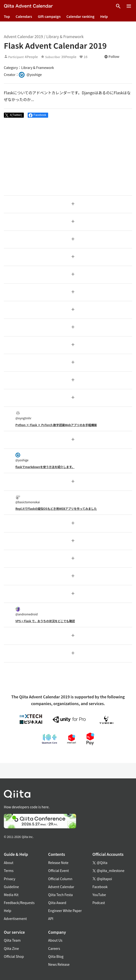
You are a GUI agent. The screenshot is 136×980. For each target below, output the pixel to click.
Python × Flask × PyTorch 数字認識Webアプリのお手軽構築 (56, 425)
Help (104, 16)
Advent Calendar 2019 (23, 36)
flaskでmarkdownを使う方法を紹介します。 (45, 467)
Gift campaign (49, 16)
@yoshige (22, 457)
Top (7, 16)
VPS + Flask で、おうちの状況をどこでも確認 (45, 621)
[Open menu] (129, 6)
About (9, 863)
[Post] (14, 115)
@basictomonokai (28, 499)
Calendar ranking (81, 16)
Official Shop (14, 956)
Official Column (60, 879)
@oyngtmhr (23, 415)
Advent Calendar (61, 887)
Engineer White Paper (65, 911)
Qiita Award (57, 903)
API (51, 919)
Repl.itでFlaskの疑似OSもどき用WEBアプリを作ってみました (56, 508)
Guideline (11, 887)
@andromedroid (26, 611)
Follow (112, 57)
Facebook (100, 887)
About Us (55, 940)
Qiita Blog (56, 956)
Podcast (99, 903)
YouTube (99, 895)
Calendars (24, 16)
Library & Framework (65, 36)
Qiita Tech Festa (60, 895)
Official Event (58, 871)
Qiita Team (12, 940)
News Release (59, 964)
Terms (9, 871)
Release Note (58, 863)
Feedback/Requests (19, 903)
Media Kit (11, 895)
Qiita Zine (11, 948)
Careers (54, 948)
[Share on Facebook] (38, 115)
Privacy (10, 879)
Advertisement (15, 919)
